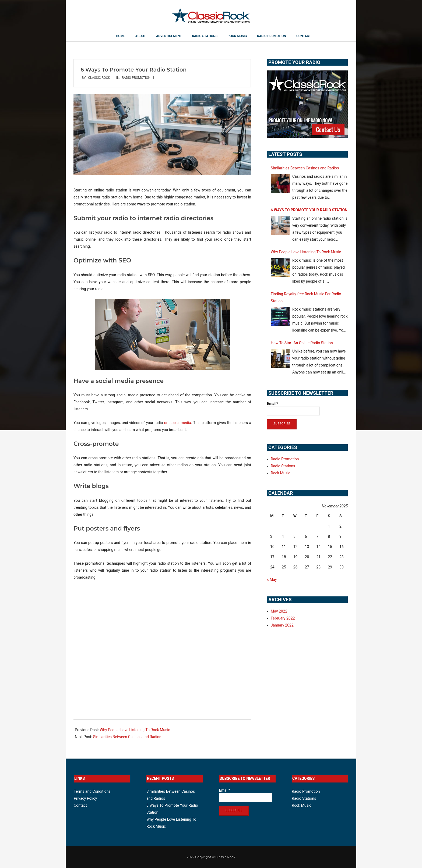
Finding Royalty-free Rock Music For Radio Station (306, 297)
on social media (178, 423)
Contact (304, 36)
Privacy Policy (85, 798)
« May (272, 579)
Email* (293, 408)
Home (121, 36)
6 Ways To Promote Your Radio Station (309, 210)
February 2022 (283, 618)
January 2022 (282, 625)
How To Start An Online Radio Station (302, 343)
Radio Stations (205, 36)
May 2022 (279, 611)
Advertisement (169, 36)
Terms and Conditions (92, 791)
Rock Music (237, 36)
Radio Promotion (272, 36)
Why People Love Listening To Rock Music (135, 730)
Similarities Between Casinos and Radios (127, 737)
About (141, 36)
